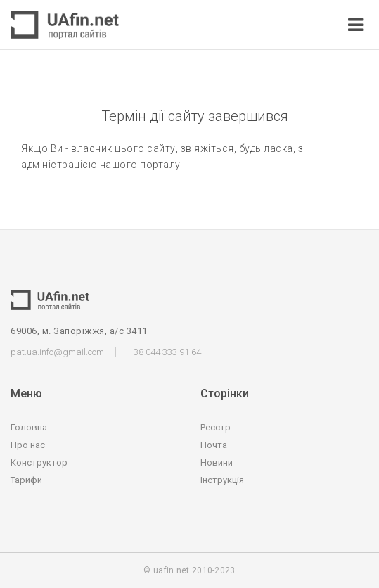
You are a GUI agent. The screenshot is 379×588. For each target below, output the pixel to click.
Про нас (28, 445)
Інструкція (222, 480)
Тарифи (26, 480)
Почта (214, 445)
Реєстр (216, 427)
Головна (29, 427)
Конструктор (39, 462)
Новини (217, 462)
